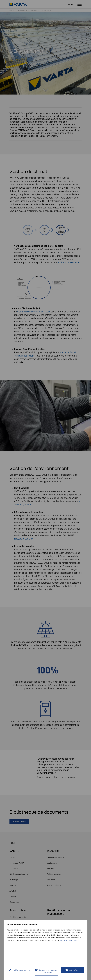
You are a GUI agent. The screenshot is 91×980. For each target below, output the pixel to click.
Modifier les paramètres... (21, 970)
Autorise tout (74, 970)
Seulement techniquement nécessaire (48, 971)
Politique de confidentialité (69, 940)
